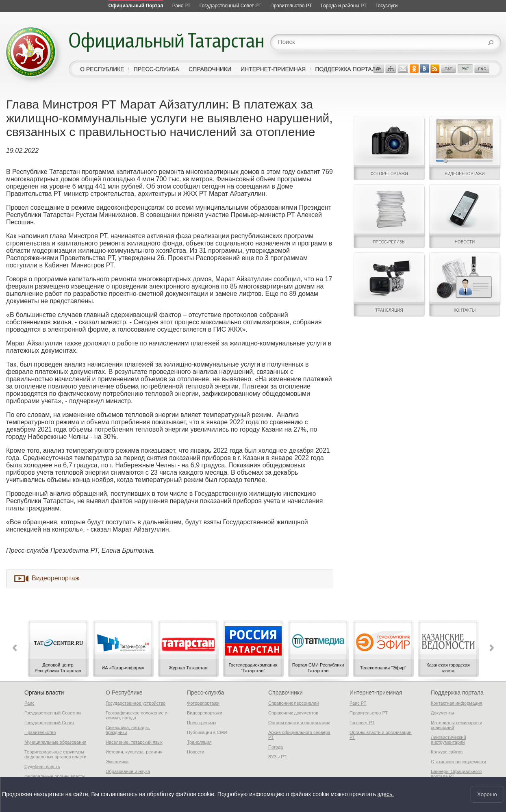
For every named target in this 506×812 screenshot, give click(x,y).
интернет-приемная (273, 69)
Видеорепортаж (55, 578)
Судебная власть (42, 766)
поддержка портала (347, 69)
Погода (276, 747)
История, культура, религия (134, 752)
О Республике (124, 693)
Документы (442, 713)
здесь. (386, 795)
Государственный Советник (53, 713)
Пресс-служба (206, 693)
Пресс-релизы (202, 723)
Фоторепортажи (203, 703)
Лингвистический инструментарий (448, 740)
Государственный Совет (49, 723)
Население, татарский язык (134, 742)
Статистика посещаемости (458, 762)
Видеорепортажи (205, 713)
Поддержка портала (457, 693)
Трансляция (199, 742)
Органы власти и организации (299, 723)
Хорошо (487, 794)
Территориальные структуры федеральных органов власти (55, 754)
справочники (210, 69)
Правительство (40, 732)
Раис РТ (358, 703)
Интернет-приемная (376, 693)
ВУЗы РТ (277, 757)
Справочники (286, 693)
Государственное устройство (136, 703)
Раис (29, 703)
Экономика (117, 762)
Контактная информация (456, 703)
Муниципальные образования (55, 742)
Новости (196, 752)
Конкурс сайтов (447, 752)
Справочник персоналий (293, 703)
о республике (102, 69)
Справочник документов (293, 713)
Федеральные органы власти (54, 776)
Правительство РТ (369, 713)
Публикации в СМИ (207, 732)
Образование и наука (128, 771)
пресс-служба (156, 69)
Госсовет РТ (362, 723)
